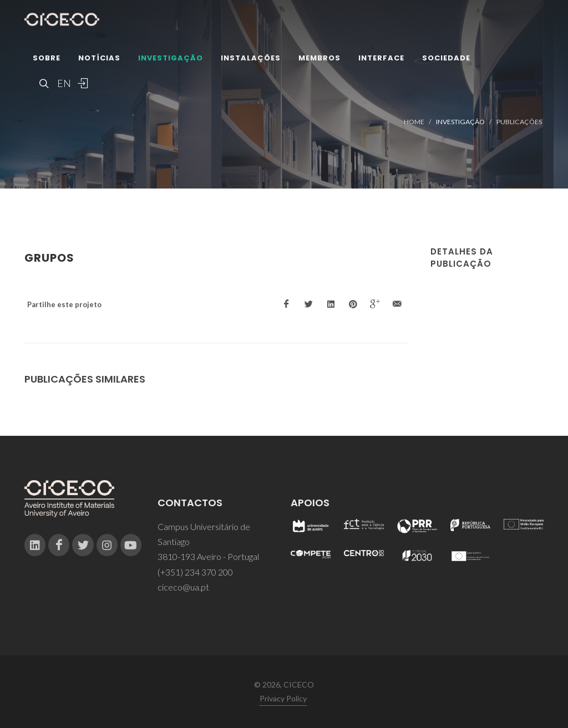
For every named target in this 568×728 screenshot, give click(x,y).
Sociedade (446, 58)
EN (63, 83)
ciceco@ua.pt (183, 587)
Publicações (519, 122)
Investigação (171, 58)
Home (414, 122)
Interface (381, 58)
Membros (319, 58)
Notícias (99, 58)
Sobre (47, 58)
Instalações (251, 58)
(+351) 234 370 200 (195, 572)
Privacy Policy (283, 698)
